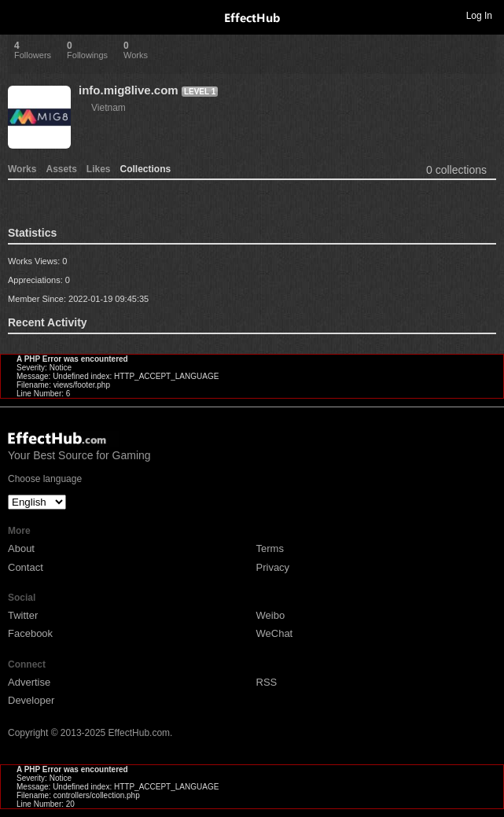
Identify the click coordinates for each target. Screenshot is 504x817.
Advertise (29, 682)
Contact (26, 567)
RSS (267, 682)
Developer (31, 700)
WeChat (275, 633)
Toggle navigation (19, 15)
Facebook (30, 633)
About (21, 548)
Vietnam (109, 108)
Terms (270, 548)
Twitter (23, 615)
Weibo (271, 615)
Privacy (273, 567)
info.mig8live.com (129, 90)
